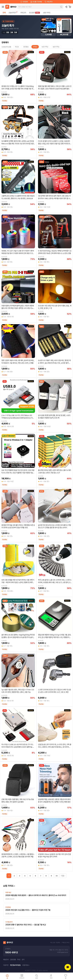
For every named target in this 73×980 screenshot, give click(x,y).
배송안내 (6, 960)
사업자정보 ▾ (26, 965)
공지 (23, 960)
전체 (4, 13)
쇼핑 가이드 (47, 13)
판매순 (35, 47)
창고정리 (34, 13)
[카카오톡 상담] (68, 967)
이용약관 (6, 965)
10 (57, 876)
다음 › (63, 876)
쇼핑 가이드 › (9, 886)
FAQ (19, 960)
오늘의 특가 (13, 13)
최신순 (17, 47)
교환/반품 (13, 960)
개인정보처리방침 (15, 965)
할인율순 (26, 47)
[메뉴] (3, 7)
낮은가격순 (45, 47)
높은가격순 (56, 47)
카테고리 (23, 13)
